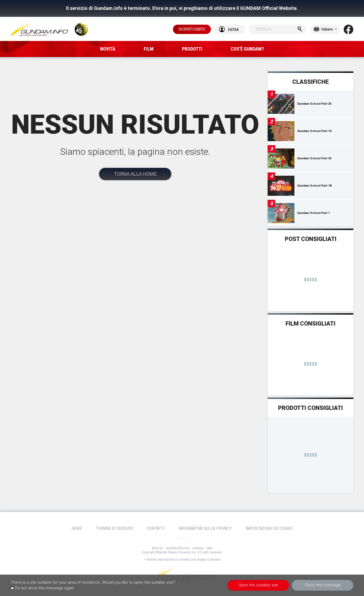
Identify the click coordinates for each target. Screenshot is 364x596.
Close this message (323, 585)
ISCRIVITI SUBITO (192, 29)
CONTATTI (156, 528)
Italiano (327, 29)
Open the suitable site (258, 585)
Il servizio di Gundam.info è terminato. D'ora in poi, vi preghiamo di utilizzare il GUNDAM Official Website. (182, 8)
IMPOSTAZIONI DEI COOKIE (269, 528)
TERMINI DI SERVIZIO (114, 528)
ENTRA (233, 30)
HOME (77, 528)
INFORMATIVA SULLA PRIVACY (205, 528)
